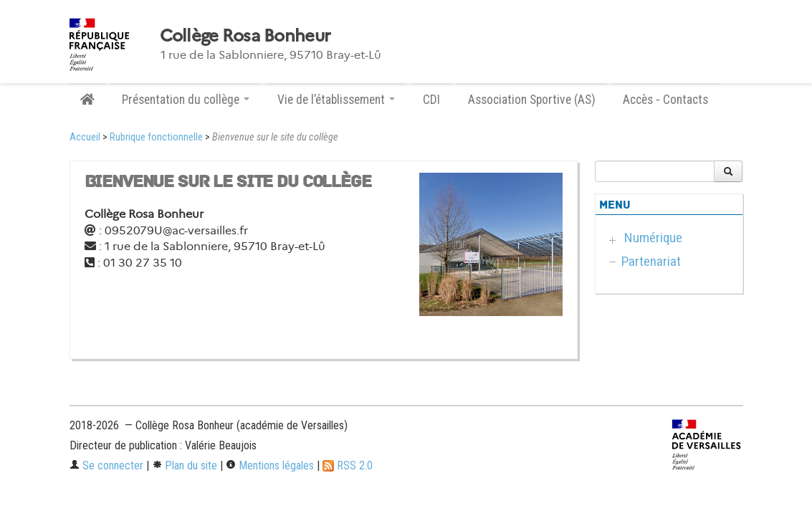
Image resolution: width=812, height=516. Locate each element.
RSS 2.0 (348, 465)
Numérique (653, 238)
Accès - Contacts (665, 100)
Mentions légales (270, 465)
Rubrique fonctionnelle (156, 137)
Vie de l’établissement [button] (336, 100)
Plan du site (185, 465)
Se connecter (106, 465)
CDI (431, 100)
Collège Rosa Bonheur (245, 36)
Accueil (85, 137)
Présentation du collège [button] (186, 100)
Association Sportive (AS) (532, 100)
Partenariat (651, 261)
